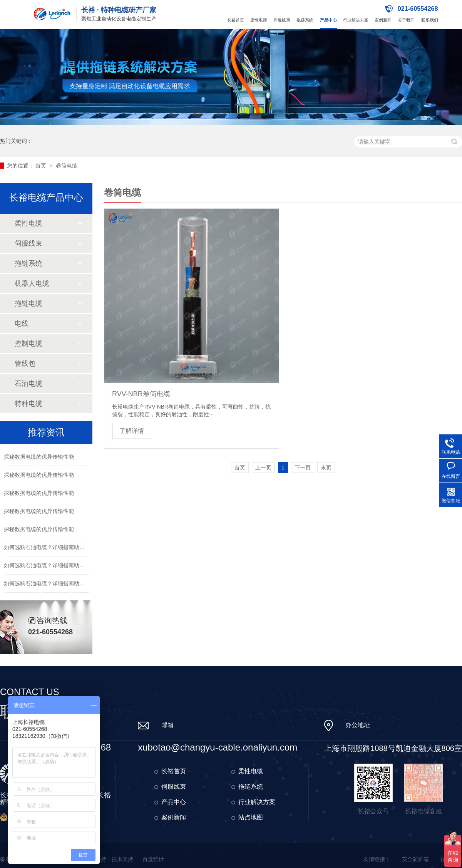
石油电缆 (28, 384)
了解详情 (132, 431)
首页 (42, 166)
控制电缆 (28, 344)
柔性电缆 (259, 20)
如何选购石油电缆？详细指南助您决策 (50, 547)
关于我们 (406, 20)
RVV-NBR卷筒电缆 (141, 394)
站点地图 (251, 817)
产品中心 (328, 20)
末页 (326, 468)
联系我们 (430, 20)
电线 (22, 323)
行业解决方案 (356, 20)
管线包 (25, 364)
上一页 (263, 468)
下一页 (303, 468)
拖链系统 (305, 20)
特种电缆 (28, 404)
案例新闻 (383, 20)
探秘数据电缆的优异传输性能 (39, 457)
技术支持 (122, 859)
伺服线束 (282, 20)
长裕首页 (236, 20)
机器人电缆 (32, 283)
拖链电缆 (28, 303)
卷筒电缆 (67, 166)
